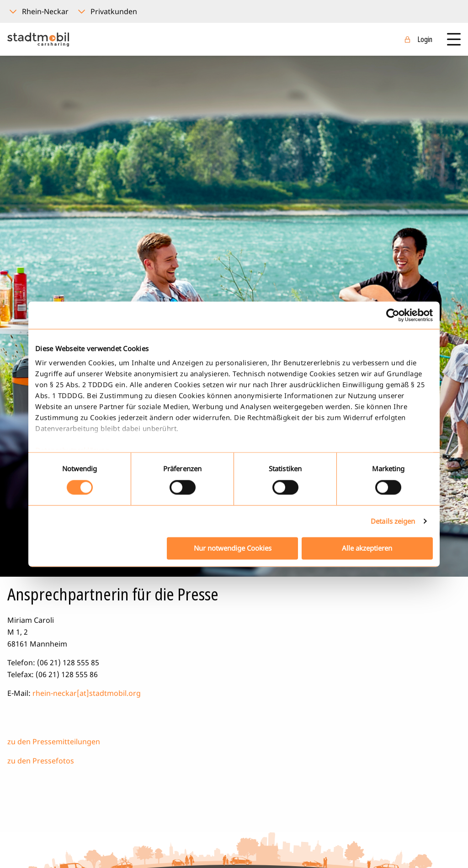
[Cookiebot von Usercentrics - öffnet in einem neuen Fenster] (393, 315)
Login (425, 39)
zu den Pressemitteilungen (54, 742)
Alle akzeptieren (367, 548)
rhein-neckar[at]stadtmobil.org (87, 693)
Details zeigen (393, 521)
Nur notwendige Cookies (233, 548)
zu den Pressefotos (41, 761)
